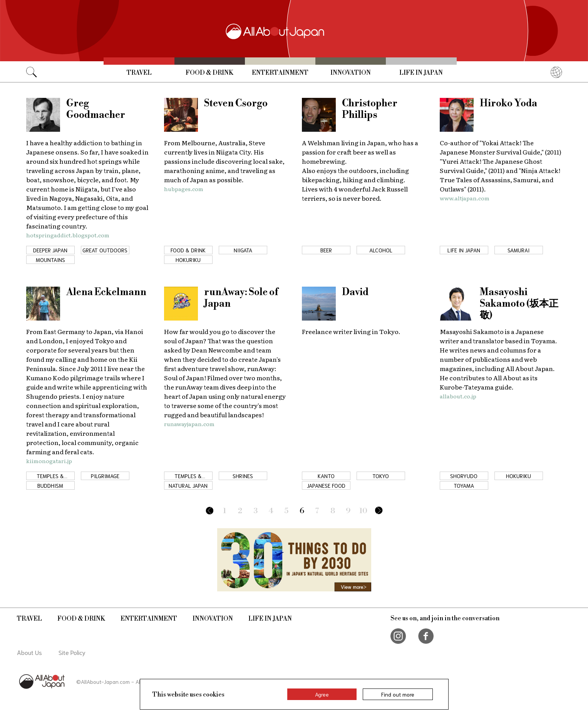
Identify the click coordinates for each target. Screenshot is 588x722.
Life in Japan (421, 73)
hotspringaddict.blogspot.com (68, 235)
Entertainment (280, 73)
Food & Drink (209, 73)
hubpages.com (184, 189)
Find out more (398, 694)
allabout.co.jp (458, 396)
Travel (139, 73)
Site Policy (72, 652)
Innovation (351, 73)
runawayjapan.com (189, 424)
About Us (29, 652)
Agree (322, 694)
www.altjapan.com (465, 198)
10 (363, 511)
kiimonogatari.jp (49, 461)
